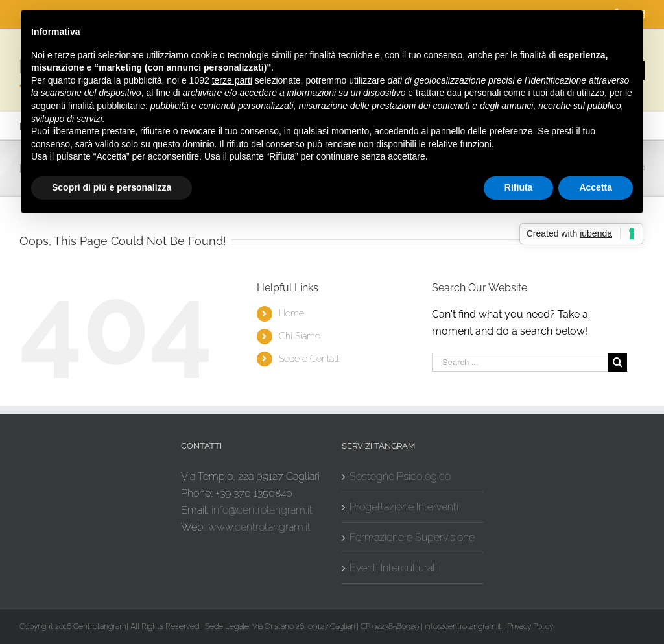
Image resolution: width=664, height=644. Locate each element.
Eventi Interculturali (393, 568)
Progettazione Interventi (404, 507)
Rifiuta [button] (519, 187)
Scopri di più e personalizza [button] (112, 187)
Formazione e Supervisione (412, 537)
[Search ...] (520, 362)
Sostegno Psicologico (400, 476)
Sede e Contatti (310, 359)
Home (291, 313)
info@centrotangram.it (262, 510)
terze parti (232, 80)
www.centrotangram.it (259, 527)
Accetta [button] (596, 187)
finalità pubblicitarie (107, 106)
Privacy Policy (530, 626)
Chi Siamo (300, 336)
